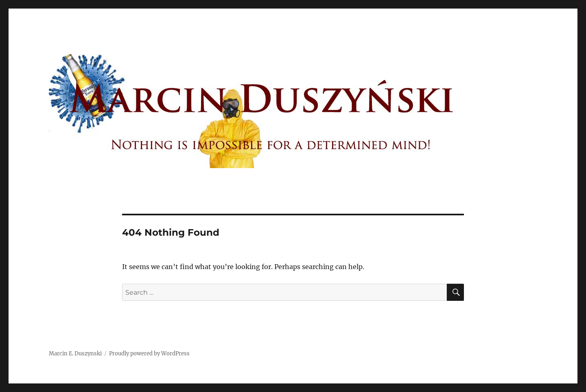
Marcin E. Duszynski (75, 354)
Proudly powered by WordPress (149, 354)
